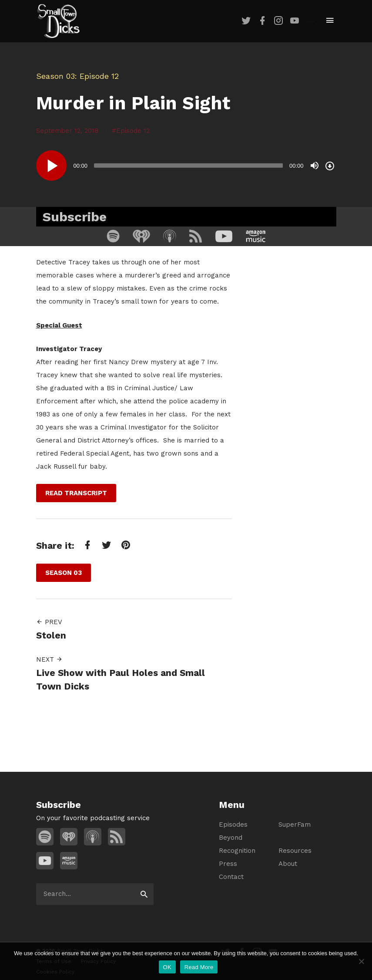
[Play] (51, 166)
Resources (295, 851)
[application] (186, 166)
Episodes (233, 825)
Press (228, 864)
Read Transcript (76, 493)
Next (49, 659)
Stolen (51, 635)
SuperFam (295, 825)
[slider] (188, 166)
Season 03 (55, 76)
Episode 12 (133, 131)
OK (167, 967)
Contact (231, 877)
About (288, 864)
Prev (49, 622)
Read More (199, 967)
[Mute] (315, 166)
